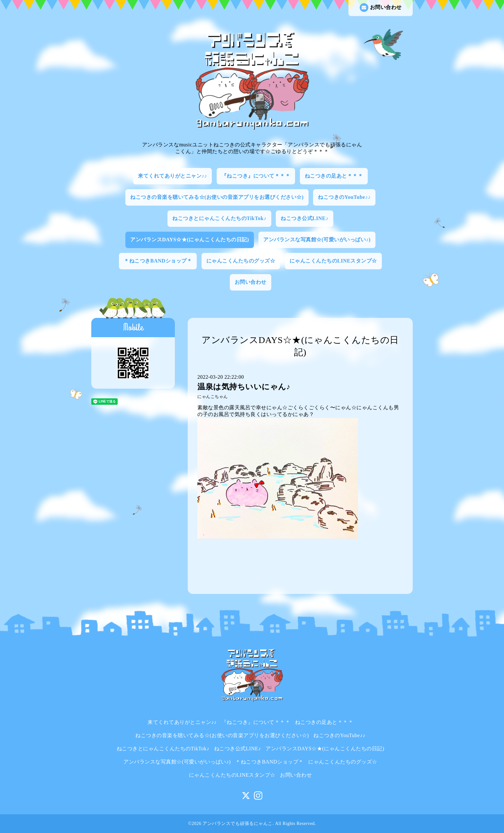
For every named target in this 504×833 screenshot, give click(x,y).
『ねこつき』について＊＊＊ (256, 176)
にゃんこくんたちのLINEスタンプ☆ (333, 261)
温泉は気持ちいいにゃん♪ (244, 387)
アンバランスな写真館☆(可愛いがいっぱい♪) (317, 240)
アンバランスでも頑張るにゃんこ (238, 824)
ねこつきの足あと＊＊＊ (334, 176)
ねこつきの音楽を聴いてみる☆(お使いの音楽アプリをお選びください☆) (217, 197)
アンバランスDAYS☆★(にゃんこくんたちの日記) (189, 240)
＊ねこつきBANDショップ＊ (158, 261)
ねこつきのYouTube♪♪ (344, 197)
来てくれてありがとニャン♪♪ (172, 176)
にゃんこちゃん (213, 397)
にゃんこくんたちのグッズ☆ (241, 261)
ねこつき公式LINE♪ (305, 218)
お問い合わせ (381, 8)
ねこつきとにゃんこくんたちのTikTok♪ (219, 218)
